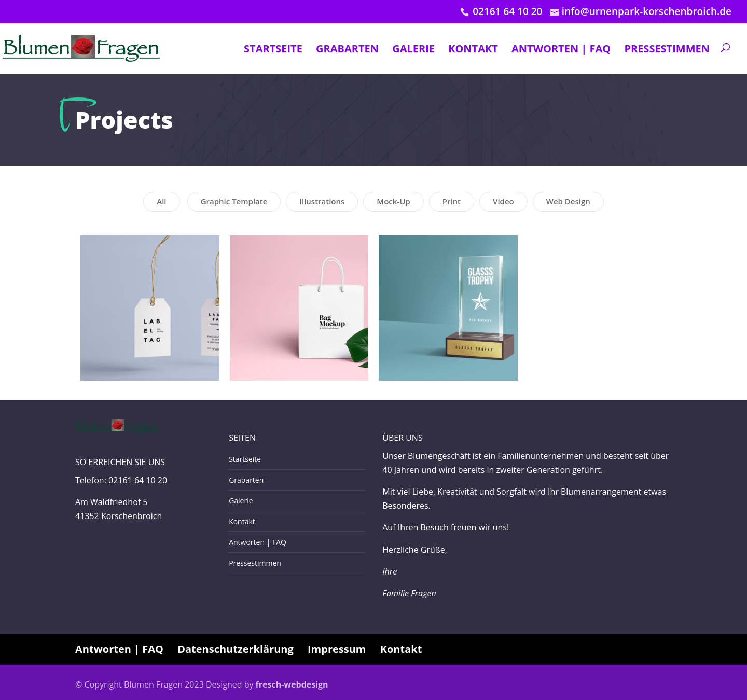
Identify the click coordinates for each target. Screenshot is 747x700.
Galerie (413, 49)
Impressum (337, 649)
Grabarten (347, 49)
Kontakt (473, 49)
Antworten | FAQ (561, 49)
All (161, 201)
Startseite (273, 49)
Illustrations (322, 201)
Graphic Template (234, 201)
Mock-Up (393, 201)
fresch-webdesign (292, 684)
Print (452, 201)
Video (503, 201)
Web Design (568, 201)
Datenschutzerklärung (236, 649)
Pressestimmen (667, 49)
